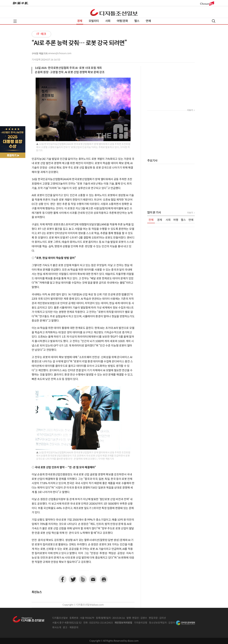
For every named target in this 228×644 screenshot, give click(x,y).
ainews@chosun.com (60, 53)
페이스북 (63, 579)
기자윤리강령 (141, 623)
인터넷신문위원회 (185, 623)
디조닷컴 (114, 12)
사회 (108, 21)
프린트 (104, 579)
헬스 (137, 21)
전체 (151, 220)
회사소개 (57, 628)
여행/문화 (122, 21)
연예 (148, 21)
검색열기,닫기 (214, 21)
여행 (176, 220)
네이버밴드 (83, 579)
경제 (80, 21)
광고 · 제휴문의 (71, 628)
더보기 (190, 110)
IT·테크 (41, 34)
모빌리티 (94, 21)
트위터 (73, 579)
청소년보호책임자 (158, 623)
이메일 (93, 579)
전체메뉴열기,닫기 (15, 21)
